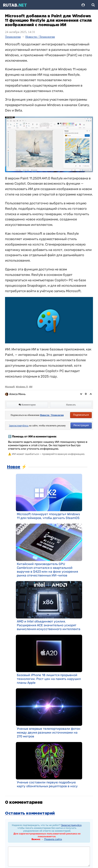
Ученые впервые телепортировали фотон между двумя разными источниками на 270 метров (49, 732)
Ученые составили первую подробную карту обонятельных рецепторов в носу (47, 784)
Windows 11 (22, 387)
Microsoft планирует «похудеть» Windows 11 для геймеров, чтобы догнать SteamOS (48, 516)
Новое (14, 467)
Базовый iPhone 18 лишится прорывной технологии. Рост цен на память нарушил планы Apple (49, 679)
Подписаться (81, 415)
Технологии (13, 37)
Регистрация (81, 425)
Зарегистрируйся (71, 825)
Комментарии (27, 405)
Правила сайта (53, 839)
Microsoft (10, 387)
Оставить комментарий (30, 813)
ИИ (31, 387)
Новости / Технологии (40, 37)
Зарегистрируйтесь (19, 426)
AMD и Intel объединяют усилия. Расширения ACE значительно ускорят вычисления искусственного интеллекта (49, 625)
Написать (71, 405)
